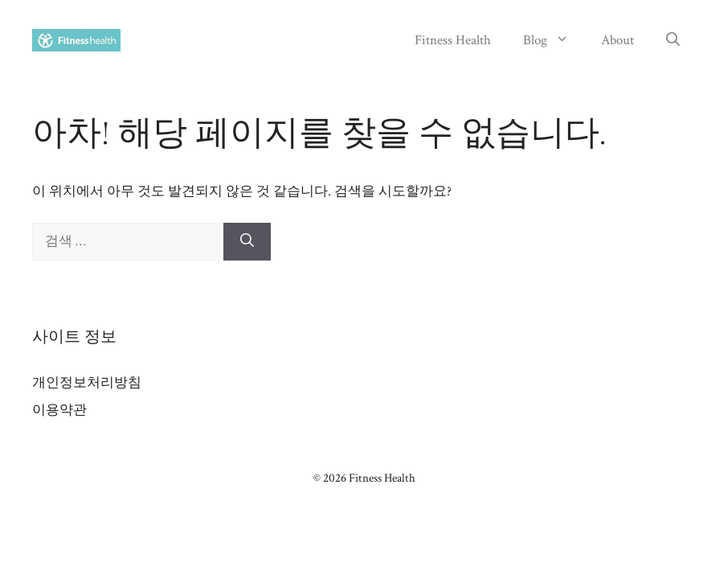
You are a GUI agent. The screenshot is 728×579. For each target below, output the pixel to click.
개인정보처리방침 (87, 383)
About (618, 40)
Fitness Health (453, 40)
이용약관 (59, 410)
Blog (554, 40)
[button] (673, 40)
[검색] (247, 242)
